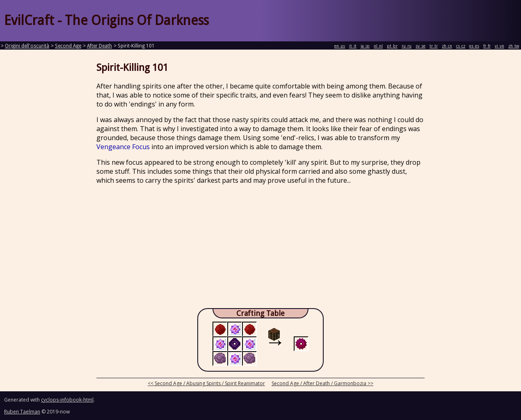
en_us (340, 46)
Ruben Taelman (22, 412)
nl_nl (378, 46)
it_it (353, 46)
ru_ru (407, 46)
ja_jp (365, 46)
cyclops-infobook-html (67, 400)
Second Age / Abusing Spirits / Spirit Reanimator (210, 383)
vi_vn (499, 46)
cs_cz (461, 46)
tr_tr (434, 46)
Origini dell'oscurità (27, 46)
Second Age (68, 46)
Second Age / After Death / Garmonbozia (319, 383)
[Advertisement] (260, 249)
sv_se (420, 46)
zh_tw (514, 46)
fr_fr (487, 46)
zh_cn (447, 46)
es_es (474, 46)
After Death (99, 46)
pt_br (392, 46)
